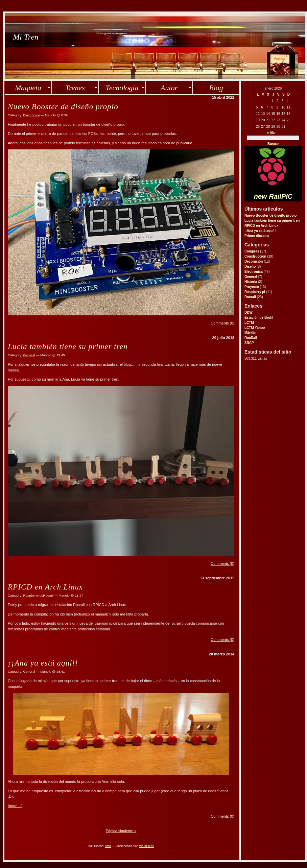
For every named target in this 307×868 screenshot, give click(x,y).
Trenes (75, 88)
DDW (249, 312)
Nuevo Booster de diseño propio (270, 215)
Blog (216, 88)
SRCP (249, 343)
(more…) (15, 806)
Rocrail (250, 297)
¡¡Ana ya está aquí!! (260, 231)
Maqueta (28, 88)
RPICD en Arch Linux (261, 226)
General (251, 277)
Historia (251, 282)
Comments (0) (222, 323)
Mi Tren (26, 37)
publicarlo (184, 143)
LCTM (249, 323)
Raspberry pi (255, 292)
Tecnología (122, 88)
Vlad (108, 846)
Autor (169, 88)
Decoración (254, 261)
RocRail (251, 338)
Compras (252, 251)
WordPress (146, 846)
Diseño (250, 267)
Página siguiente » (121, 831)
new (273, 196)
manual (101, 614)
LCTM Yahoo (255, 328)
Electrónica (254, 272)
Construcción (255, 256)
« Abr (271, 133)
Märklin (250, 333)
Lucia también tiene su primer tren (272, 221)
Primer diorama (257, 236)
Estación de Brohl (259, 318)
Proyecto (252, 287)
